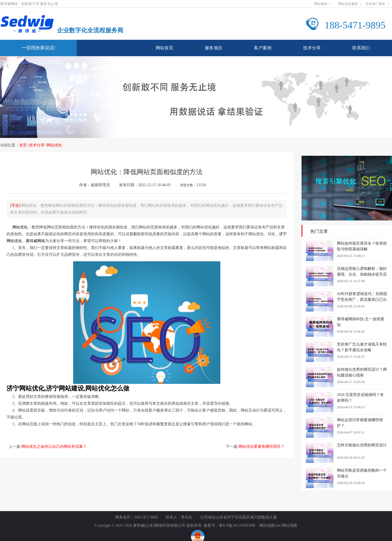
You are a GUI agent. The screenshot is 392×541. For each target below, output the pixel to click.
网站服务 (321, 4)
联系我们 (361, 48)
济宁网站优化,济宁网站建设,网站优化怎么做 (68, 388)
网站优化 (54, 145)
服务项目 (214, 48)
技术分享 (312, 48)
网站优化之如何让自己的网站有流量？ (54, 447)
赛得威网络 (35, 241)
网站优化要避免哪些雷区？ (262, 447)
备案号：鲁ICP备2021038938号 (230, 526)
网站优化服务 (348, 4)
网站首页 (164, 48)
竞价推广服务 (376, 4)
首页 (23, 145)
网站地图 (289, 526)
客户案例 (263, 48)
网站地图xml (270, 526)
